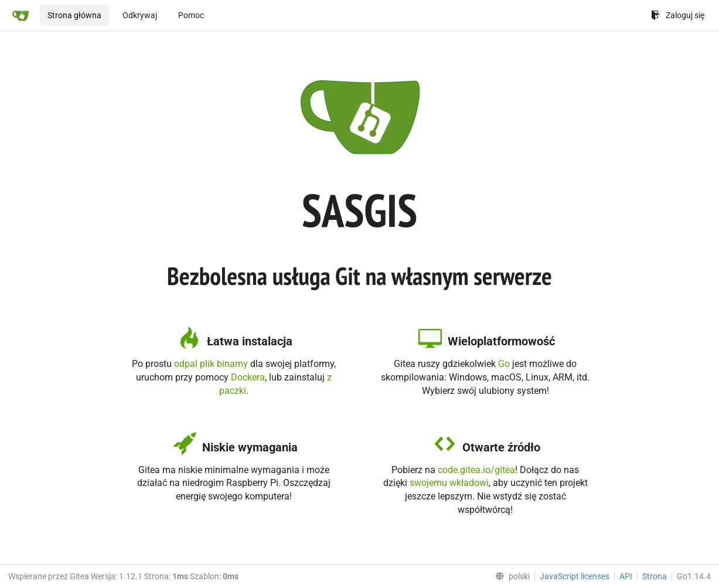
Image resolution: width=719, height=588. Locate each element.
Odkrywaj (140, 15)
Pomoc (191, 15)
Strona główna (74, 15)
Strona (655, 576)
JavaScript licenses (575, 576)
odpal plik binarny (211, 364)
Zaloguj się (678, 15)
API (626, 576)
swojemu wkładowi (449, 483)
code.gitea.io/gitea (476, 470)
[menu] (510, 576)
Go (504, 364)
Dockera (248, 377)
